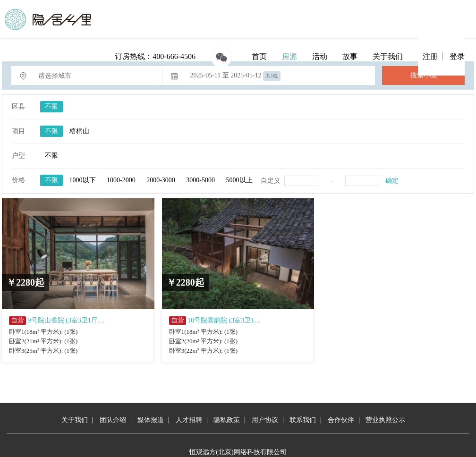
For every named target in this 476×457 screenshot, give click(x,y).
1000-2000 (121, 180)
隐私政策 (227, 420)
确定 (392, 181)
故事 (350, 56)
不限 (51, 106)
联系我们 (303, 420)
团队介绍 (113, 420)
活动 (320, 56)
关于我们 (388, 56)
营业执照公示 (385, 420)
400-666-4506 (174, 56)
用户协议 (265, 420)
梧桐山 (79, 131)
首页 (259, 56)
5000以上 (239, 180)
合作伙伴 (341, 420)
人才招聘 (189, 420)
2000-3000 (161, 180)
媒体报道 (151, 420)
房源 (289, 56)
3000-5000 (200, 180)
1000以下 (83, 180)
